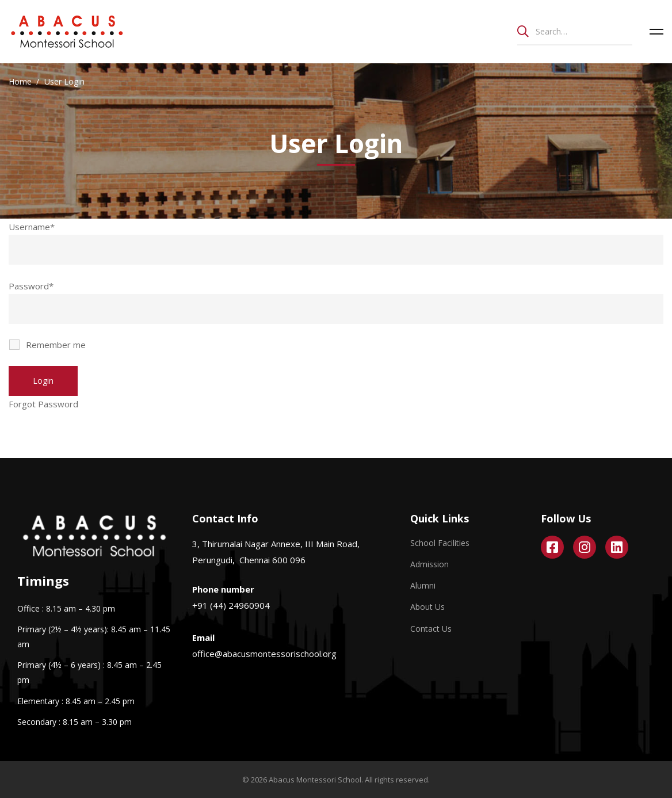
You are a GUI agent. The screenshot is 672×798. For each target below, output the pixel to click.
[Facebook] (552, 547)
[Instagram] (585, 547)
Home (20, 81)
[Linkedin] (617, 547)
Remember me (48, 345)
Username (32, 227)
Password (31, 286)
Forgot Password (43, 404)
